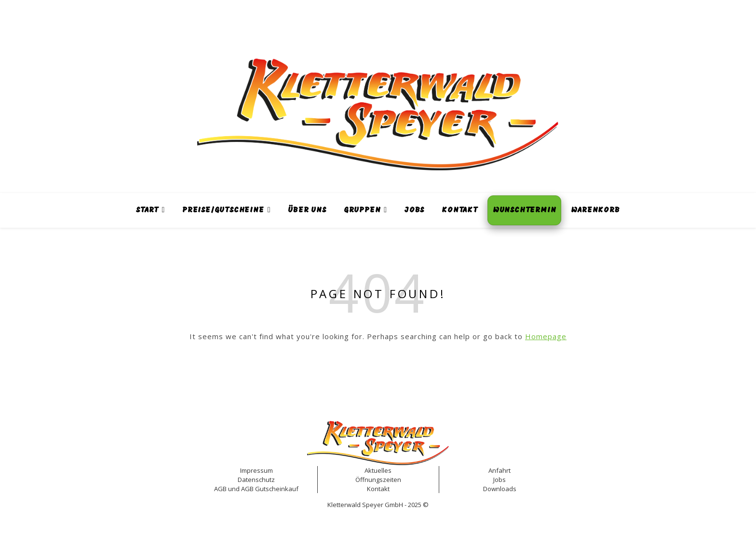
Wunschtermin (525, 210)
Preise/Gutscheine (223, 210)
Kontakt (460, 210)
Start (147, 210)
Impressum (256, 470)
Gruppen (362, 210)
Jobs (414, 210)
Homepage (546, 336)
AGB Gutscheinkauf (270, 489)
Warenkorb (595, 210)
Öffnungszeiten (378, 480)
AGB (220, 489)
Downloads (500, 489)
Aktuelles (378, 470)
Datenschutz (256, 480)
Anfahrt (499, 470)
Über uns (307, 210)
